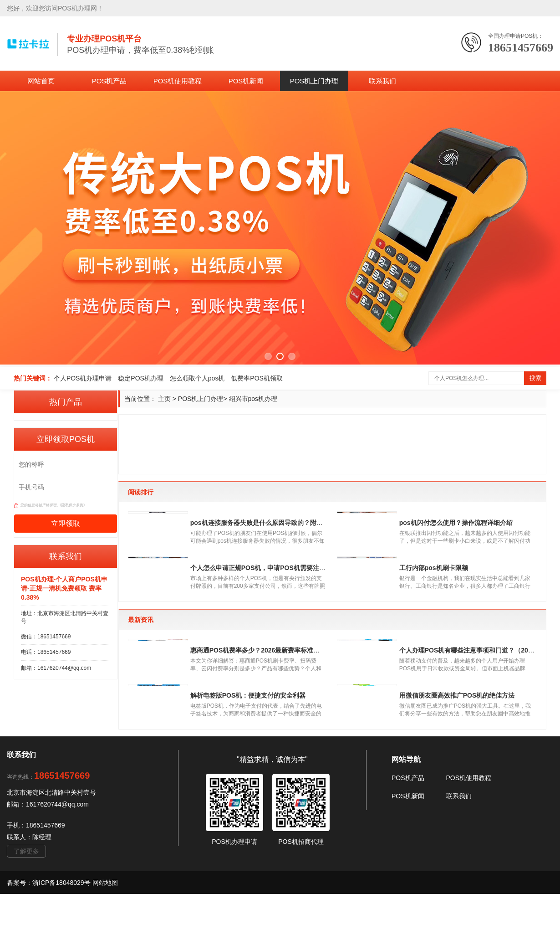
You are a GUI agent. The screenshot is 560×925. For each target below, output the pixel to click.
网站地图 (105, 914)
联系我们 (382, 81)
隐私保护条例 (72, 505)
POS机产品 (109, 81)
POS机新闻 (246, 81)
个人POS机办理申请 (83, 378)
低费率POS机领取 (257, 378)
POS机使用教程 (178, 81)
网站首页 (41, 81)
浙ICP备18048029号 (62, 914)
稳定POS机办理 (141, 378)
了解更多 (26, 882)
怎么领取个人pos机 (197, 378)
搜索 (535, 378)
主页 (164, 399)
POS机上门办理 (314, 81)
